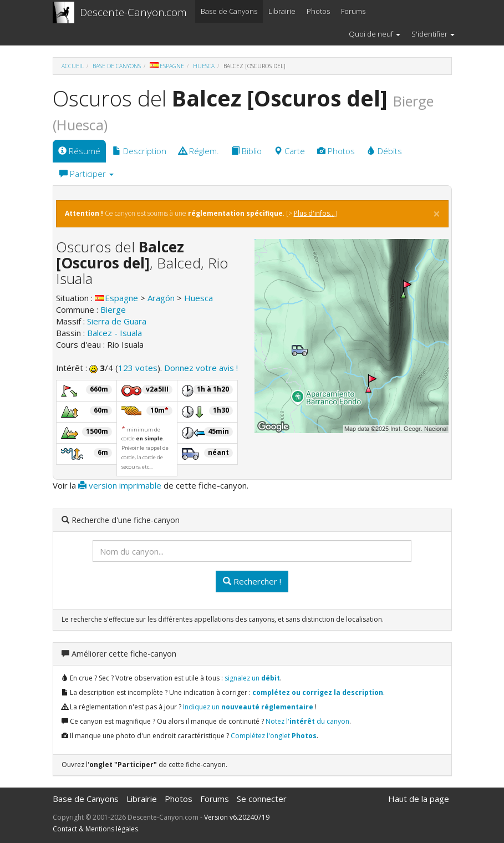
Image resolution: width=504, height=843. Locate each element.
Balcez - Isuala (114, 333)
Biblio (246, 151)
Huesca (204, 66)
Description (139, 151)
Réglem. (199, 151)
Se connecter (262, 799)
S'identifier (433, 34)
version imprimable (120, 485)
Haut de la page (419, 799)
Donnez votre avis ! (201, 368)
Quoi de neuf (375, 34)
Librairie (282, 11)
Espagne (167, 66)
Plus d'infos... (314, 213)
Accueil (73, 66)
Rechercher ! (252, 581)
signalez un (252, 678)
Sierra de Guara (117, 321)
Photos (318, 11)
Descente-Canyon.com (133, 12)
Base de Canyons (229, 11)
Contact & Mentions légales (95, 829)
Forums (353, 11)
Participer (86, 174)
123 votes (138, 368)
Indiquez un (248, 707)
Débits (385, 151)
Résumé (79, 151)
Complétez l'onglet (274, 736)
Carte (289, 151)
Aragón (161, 298)
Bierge (113, 309)
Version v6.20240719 (237, 817)
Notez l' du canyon (307, 721)
